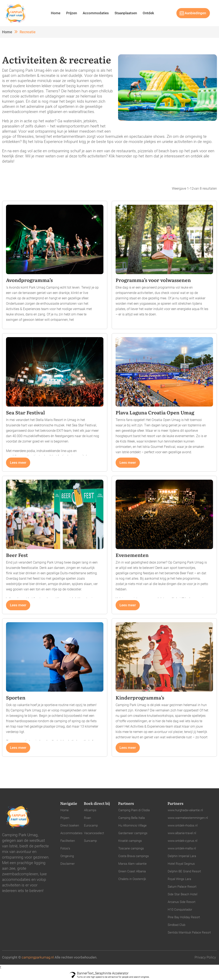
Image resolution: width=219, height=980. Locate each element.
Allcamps (90, 810)
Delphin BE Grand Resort (184, 871)
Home (56, 13)
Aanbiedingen (195, 13)
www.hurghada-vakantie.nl (185, 810)
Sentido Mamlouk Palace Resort (189, 932)
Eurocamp (91, 825)
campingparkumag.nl (38, 957)
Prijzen (72, 13)
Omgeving (67, 856)
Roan (87, 818)
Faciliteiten (68, 841)
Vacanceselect (94, 833)
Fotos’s (65, 848)
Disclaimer (68, 864)
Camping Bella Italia (132, 818)
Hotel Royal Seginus (181, 864)
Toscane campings (131, 848)
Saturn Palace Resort (182, 887)
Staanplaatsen (126, 13)
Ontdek (148, 13)
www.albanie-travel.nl (182, 833)
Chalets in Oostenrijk (132, 879)
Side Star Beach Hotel (182, 894)
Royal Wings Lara (179, 879)
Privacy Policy (205, 957)
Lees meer (18, 463)
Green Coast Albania (132, 871)
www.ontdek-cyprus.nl (182, 841)
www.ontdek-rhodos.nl (183, 825)
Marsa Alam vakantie (132, 864)
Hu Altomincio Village (132, 825)
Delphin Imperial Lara (182, 856)
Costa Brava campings (134, 856)
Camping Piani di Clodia (134, 810)
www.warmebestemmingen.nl (188, 818)
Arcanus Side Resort (182, 902)
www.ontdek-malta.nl (182, 848)
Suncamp (90, 841)
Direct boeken (70, 825)
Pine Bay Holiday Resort (184, 917)
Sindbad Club (177, 925)
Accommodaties (96, 13)
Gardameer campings (133, 833)
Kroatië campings (130, 841)
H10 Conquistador (180, 910)
